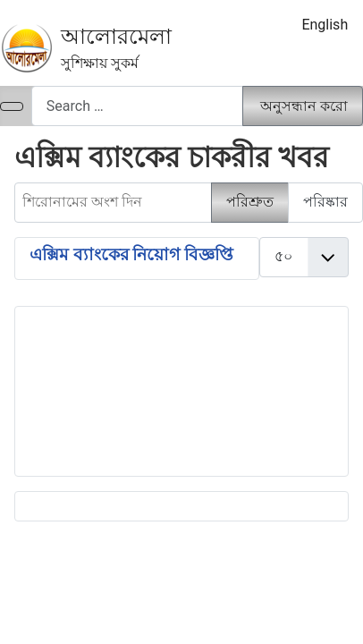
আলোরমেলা (116, 37)
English (325, 25)
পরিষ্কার (325, 202)
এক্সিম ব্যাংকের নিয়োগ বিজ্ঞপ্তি (131, 255)
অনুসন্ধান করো (304, 106)
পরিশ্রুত (250, 202)
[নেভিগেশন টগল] (12, 106)
